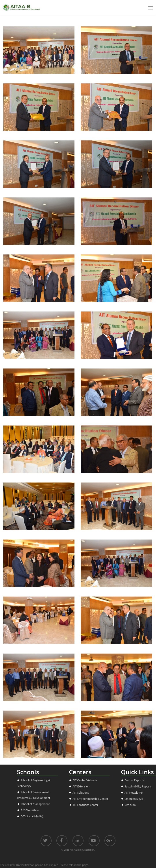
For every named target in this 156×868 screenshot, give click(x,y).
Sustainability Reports (138, 786)
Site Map (130, 805)
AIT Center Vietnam (85, 780)
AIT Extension (81, 786)
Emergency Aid (134, 799)
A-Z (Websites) (30, 810)
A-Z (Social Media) (32, 816)
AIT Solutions (81, 793)
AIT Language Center (85, 805)
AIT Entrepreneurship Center (90, 799)
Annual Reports (134, 780)
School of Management (35, 804)
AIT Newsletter (134, 793)
